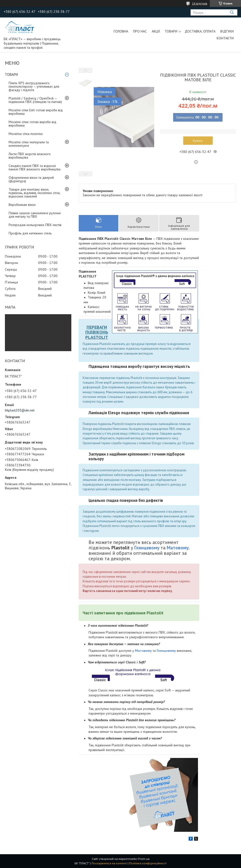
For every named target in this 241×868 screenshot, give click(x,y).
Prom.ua (144, 859)
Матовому (178, 548)
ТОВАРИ (171, 31)
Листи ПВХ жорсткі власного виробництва (30, 156)
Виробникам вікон (22, 205)
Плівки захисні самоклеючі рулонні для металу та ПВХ (35, 215)
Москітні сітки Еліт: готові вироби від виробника (36, 112)
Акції (156, 31)
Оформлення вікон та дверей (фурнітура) (31, 179)
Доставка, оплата (200, 31)
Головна (121, 31)
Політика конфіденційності (148, 863)
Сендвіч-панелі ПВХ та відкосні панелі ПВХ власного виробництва (35, 167)
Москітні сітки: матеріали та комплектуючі (29, 144)
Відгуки (227, 31)
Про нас (140, 31)
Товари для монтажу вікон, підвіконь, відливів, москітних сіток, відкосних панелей (34, 193)
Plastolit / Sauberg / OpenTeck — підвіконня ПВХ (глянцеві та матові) (35, 100)
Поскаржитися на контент (109, 863)
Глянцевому (147, 548)
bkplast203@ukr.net (20, 410)
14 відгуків (200, 3)
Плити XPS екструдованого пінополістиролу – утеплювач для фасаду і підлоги (34, 86)
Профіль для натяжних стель (30, 233)
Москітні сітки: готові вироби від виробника (32, 124)
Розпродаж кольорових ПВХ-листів (35, 225)
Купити (198, 141)
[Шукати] (232, 12)
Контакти (225, 38)
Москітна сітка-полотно (26, 134)
